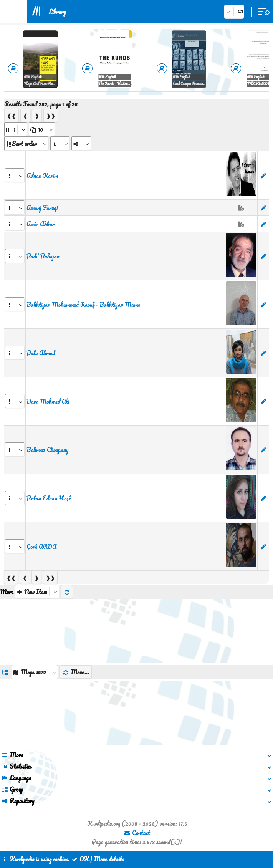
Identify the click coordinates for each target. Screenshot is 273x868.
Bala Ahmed (41, 353)
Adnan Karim (42, 176)
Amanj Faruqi (42, 208)
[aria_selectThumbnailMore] (37, 592)
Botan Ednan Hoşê (49, 498)
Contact (137, 833)
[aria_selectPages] (16, 129)
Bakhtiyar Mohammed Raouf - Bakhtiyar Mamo (83, 305)
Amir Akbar (41, 224)
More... (76, 672)
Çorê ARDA (41, 547)
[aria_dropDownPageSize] (42, 129)
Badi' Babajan (43, 256)
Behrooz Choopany (47, 450)
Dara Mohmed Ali (48, 401)
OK (80, 859)
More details (109, 859)
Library (57, 12)
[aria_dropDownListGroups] (35, 672)
